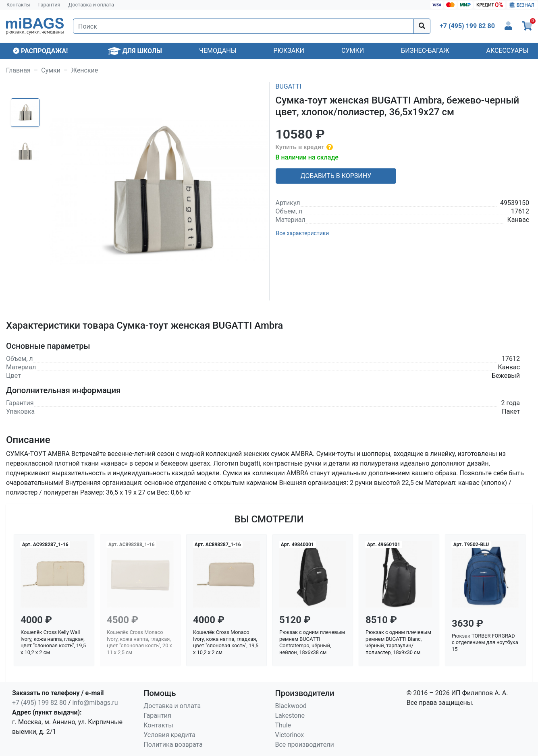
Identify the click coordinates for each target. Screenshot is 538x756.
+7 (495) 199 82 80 (39, 703)
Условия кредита (169, 735)
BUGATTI (289, 86)
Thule (283, 725)
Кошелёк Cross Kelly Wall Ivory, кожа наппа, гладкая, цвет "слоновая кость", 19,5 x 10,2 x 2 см (53, 642)
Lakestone (290, 716)
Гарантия (49, 5)
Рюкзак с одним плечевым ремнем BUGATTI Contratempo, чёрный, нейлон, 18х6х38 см (312, 642)
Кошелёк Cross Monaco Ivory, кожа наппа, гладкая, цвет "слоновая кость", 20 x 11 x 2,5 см (139, 642)
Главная (18, 70)
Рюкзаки (289, 51)
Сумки (353, 51)
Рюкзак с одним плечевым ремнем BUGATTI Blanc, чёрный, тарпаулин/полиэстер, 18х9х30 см (398, 642)
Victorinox (290, 735)
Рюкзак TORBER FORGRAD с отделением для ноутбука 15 (485, 642)
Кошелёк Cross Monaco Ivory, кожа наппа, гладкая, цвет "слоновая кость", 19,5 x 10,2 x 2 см (226, 642)
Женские (85, 70)
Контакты (18, 5)
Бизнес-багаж (425, 51)
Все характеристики (303, 233)
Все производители (305, 745)
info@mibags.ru (95, 703)
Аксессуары (507, 51)
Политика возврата (173, 745)
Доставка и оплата (91, 5)
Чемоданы (218, 51)
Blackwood (291, 706)
